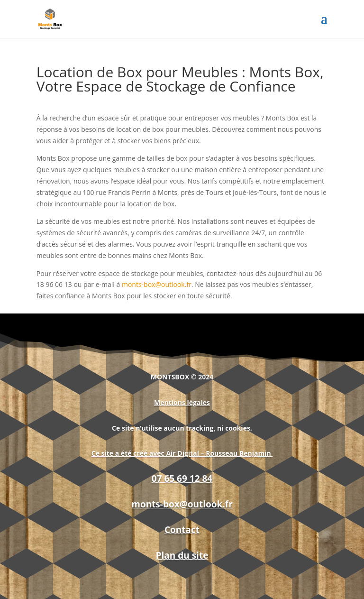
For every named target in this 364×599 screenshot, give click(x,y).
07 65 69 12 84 (182, 479)
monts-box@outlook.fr (157, 284)
